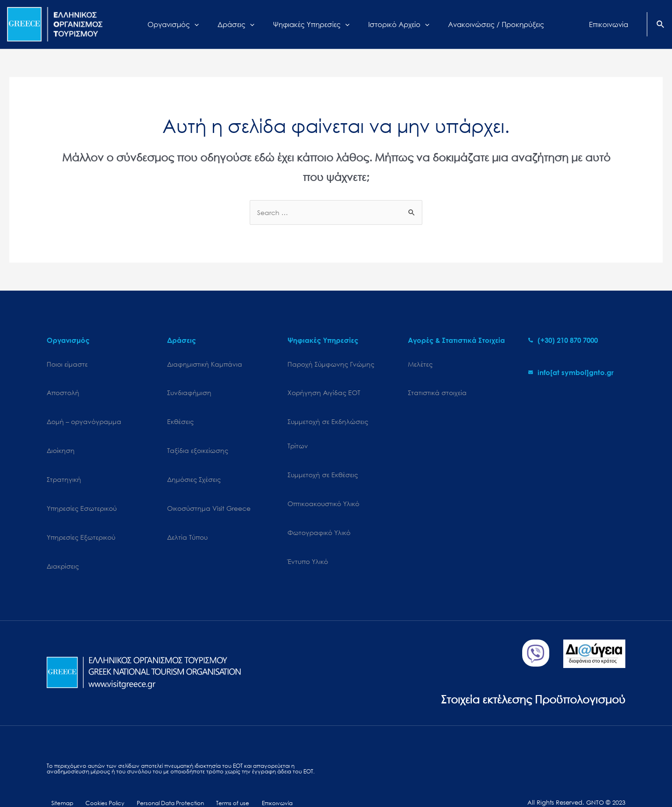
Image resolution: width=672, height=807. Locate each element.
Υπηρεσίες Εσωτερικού (82, 486)
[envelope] (571, 373)
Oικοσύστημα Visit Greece (209, 486)
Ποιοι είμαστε (67, 365)
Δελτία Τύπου (187, 510)
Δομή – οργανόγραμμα (84, 413)
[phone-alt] (563, 341)
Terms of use (225, 773)
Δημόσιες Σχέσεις (194, 462)
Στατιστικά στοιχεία (437, 389)
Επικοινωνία (266, 773)
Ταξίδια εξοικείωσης (198, 437)
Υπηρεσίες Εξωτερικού (81, 510)
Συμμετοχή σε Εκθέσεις (323, 462)
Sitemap (59, 773)
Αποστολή (63, 389)
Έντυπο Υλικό (308, 534)
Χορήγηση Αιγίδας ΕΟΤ (324, 389)
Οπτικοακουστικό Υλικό (323, 486)
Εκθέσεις (180, 413)
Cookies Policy (98, 773)
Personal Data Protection (164, 773)
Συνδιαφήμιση (189, 389)
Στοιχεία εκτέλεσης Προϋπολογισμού (525, 662)
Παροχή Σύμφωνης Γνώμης (331, 365)
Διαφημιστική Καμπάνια (205, 365)
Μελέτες (420, 365)
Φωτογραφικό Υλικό (319, 510)
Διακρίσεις (63, 534)
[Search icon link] (661, 25)
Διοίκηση (61, 437)
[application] (206, 24)
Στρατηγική (64, 462)
